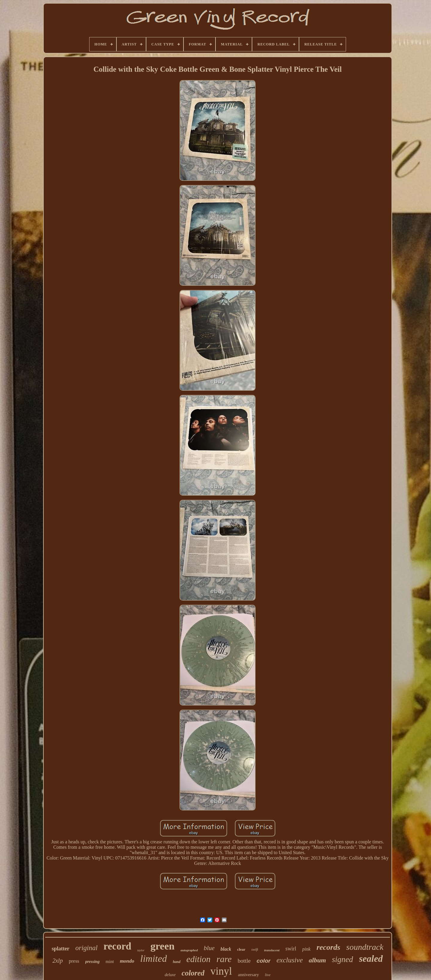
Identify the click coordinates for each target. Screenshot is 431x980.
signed (343, 959)
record (117, 946)
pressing (92, 962)
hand (176, 962)
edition (199, 959)
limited (154, 958)
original (86, 948)
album (317, 960)
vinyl (221, 971)
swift (255, 950)
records (328, 947)
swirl (291, 949)
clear (241, 949)
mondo (127, 961)
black (226, 949)
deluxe (170, 975)
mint (110, 961)
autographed (189, 950)
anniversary (248, 975)
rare (224, 959)
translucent (272, 950)
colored (193, 973)
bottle (244, 961)
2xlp (57, 961)
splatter (61, 949)
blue (209, 948)
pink (306, 949)
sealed (371, 959)
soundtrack (365, 947)
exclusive (290, 960)
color (263, 961)
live (268, 975)
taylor (141, 950)
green (163, 946)
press (74, 961)
